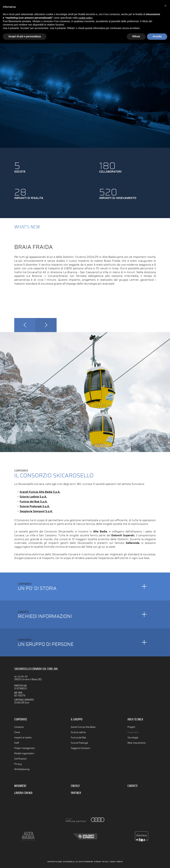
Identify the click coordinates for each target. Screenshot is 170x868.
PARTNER (76, 793)
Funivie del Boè (78, 738)
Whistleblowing (22, 769)
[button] (165, 6)
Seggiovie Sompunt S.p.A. (36, 511)
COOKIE (113, 862)
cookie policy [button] (85, 18)
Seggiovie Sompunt (81, 748)
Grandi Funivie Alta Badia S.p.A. (40, 492)
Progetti (131, 727)
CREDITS (120, 862)
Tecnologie (133, 738)
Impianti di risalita (23, 738)
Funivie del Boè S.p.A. (34, 502)
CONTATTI (132, 786)
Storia (17, 732)
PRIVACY (105, 862)
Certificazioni (20, 759)
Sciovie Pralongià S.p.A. (35, 506)
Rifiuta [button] (136, 36)
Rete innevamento (137, 743)
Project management (25, 748)
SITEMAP (97, 862)
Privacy (18, 764)
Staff (17, 743)
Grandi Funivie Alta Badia (83, 727)
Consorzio (19, 727)
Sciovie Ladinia (78, 732)
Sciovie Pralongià (79, 743)
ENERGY (75, 786)
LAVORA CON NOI (23, 793)
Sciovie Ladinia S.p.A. (33, 497)
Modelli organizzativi (24, 753)
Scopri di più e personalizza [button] (25, 36)
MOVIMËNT (20, 786)
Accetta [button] (157, 36)
